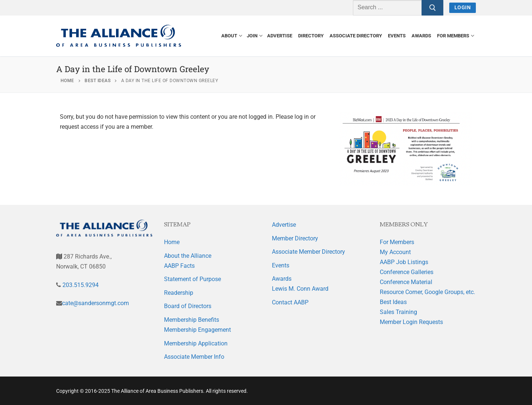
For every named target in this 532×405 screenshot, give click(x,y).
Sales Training (398, 312)
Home (172, 242)
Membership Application (196, 343)
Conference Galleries (407, 272)
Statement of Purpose (192, 279)
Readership (179, 293)
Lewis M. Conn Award (300, 289)
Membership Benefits (192, 320)
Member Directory (295, 238)
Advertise (284, 225)
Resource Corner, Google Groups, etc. (427, 292)
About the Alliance (188, 256)
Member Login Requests (411, 322)
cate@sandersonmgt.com (96, 303)
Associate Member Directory (308, 252)
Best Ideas (393, 302)
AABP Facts (179, 266)
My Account (395, 252)
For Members (397, 242)
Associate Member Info (194, 357)
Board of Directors (188, 306)
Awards (282, 279)
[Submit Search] (433, 8)
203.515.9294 (80, 285)
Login (463, 7)
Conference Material (406, 282)
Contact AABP (290, 302)
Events (281, 265)
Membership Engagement (197, 330)
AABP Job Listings (404, 262)
